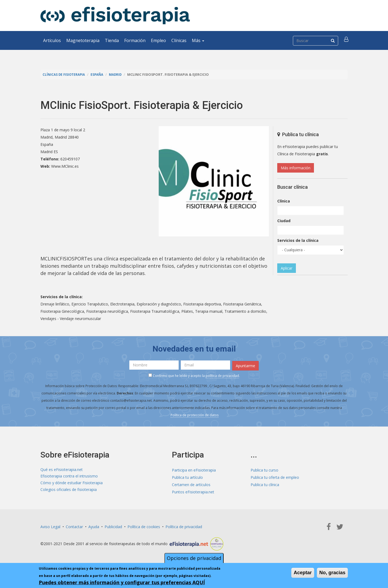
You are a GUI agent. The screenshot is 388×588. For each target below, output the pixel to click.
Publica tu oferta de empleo (275, 476)
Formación (135, 40)
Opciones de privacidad (194, 558)
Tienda (112, 40)
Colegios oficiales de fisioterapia (69, 491)
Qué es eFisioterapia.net (62, 469)
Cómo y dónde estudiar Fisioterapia (72, 484)
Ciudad (284, 221)
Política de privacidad (184, 526)
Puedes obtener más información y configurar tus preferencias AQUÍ (122, 582)
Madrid (119, 75)
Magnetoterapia (83, 40)
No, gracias (332, 573)
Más (198, 40)
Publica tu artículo (187, 476)
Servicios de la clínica (298, 240)
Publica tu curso (264, 469)
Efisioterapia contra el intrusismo (69, 476)
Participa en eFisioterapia (194, 469)
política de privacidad (222, 375)
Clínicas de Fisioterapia (65, 75)
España (100, 75)
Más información (296, 168)
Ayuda (94, 526)
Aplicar (287, 268)
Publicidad (113, 526)
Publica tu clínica (265, 484)
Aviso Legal (50, 526)
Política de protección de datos (195, 414)
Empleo (158, 40)
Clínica (284, 201)
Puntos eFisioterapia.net (193, 491)
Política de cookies (144, 526)
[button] (347, 40)
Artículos (52, 40)
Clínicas (179, 40)
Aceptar (303, 573)
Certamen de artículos (191, 484)
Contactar (74, 526)
